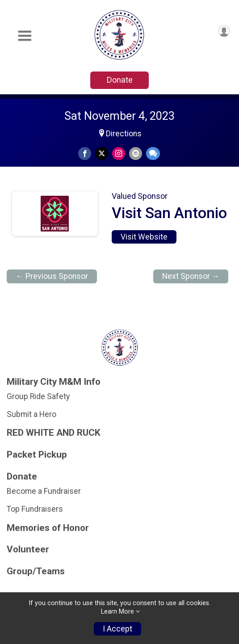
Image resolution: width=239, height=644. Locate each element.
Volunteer (28, 549)
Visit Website (144, 237)
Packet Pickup (37, 455)
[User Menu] (224, 31)
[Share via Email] (136, 154)
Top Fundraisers (35, 509)
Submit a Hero (31, 414)
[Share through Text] (153, 154)
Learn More (117, 612)
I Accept (117, 629)
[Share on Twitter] (102, 154)
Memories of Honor (48, 528)
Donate (120, 80)
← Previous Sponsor (52, 276)
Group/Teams (36, 571)
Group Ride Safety (38, 396)
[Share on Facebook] (85, 154)
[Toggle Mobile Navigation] (25, 36)
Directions (124, 134)
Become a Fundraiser (44, 491)
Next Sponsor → (191, 276)
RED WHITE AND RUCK (54, 433)
